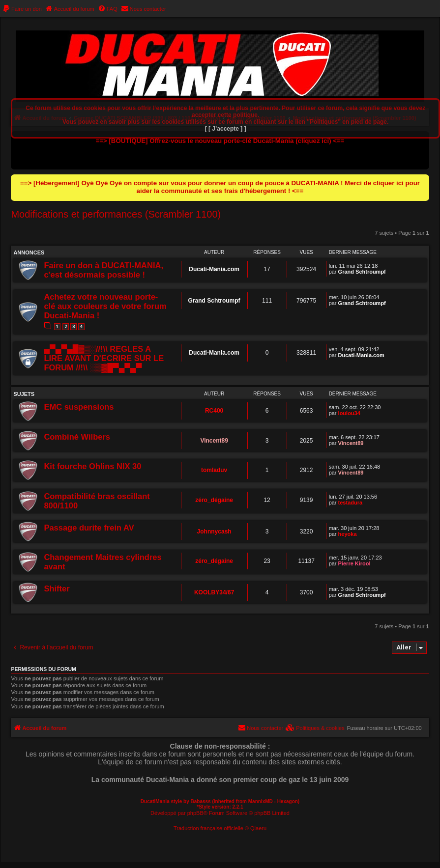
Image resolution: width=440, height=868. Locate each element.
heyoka (348, 534)
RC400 (214, 411)
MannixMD (261, 801)
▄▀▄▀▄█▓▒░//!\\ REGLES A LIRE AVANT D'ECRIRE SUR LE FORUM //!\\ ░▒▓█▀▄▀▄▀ (104, 358)
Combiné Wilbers (77, 437)
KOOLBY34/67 (214, 592)
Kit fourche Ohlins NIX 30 (92, 466)
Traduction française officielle (208, 828)
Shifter (57, 588)
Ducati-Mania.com (214, 269)
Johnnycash (214, 532)
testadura (351, 503)
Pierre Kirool (354, 563)
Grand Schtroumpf (362, 272)
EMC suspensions (79, 407)
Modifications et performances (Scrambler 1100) (116, 214)
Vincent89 (214, 441)
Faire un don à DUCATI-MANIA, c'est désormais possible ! (103, 270)
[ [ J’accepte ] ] (226, 129)
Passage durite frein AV (89, 528)
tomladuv (214, 470)
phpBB (195, 813)
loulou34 (349, 413)
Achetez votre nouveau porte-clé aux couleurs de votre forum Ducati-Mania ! (105, 306)
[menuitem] (22, 9)
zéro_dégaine (214, 500)
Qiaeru (258, 828)
